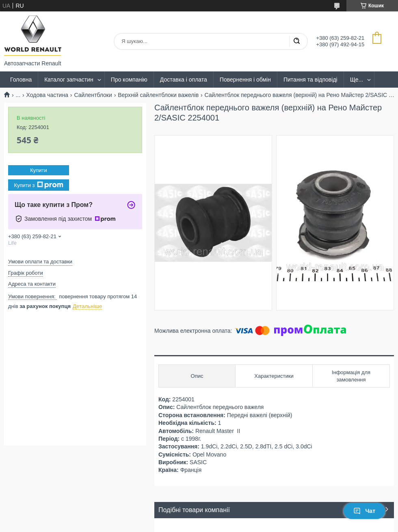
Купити (39, 170)
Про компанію (129, 80)
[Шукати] (296, 41)
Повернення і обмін (245, 80)
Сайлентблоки (93, 95)
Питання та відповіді (310, 80)
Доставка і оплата (184, 80)
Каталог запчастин (69, 80)
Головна (21, 80)
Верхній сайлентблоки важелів (158, 95)
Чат (364, 511)
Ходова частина (47, 95)
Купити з (38, 185)
